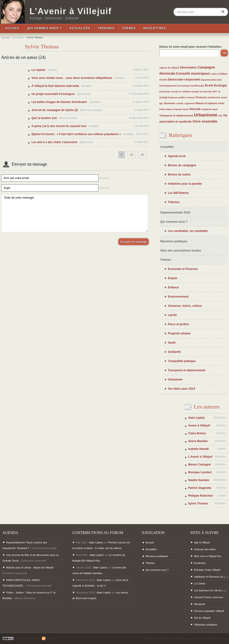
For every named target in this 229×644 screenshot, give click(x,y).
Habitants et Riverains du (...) (211, 577)
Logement (189, 103)
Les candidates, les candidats (188, 231)
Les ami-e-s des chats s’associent (54, 142)
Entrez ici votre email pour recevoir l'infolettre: (191, 47)
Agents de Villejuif (169, 68)
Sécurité (195, 109)
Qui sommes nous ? (45, 28)
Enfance (173, 287)
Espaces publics (177, 97)
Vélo (220, 116)
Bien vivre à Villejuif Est (208, 556)
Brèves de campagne (182, 165)
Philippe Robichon (201, 496)
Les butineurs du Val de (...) (210, 590)
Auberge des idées (205, 549)
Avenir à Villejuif (199, 426)
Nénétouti (200, 604)
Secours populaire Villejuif (209, 611)
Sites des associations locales (181, 251)
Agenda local (177, 156)
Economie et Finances (183, 269)
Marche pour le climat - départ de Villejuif (30, 567)
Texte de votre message (75, 213)
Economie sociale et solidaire (176, 92)
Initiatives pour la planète (185, 184)
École (209, 85)
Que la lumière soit (44, 118)
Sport (215, 109)
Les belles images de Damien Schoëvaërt (59, 102)
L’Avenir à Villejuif (71, 11)
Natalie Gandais (199, 480)
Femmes (191, 98)
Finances (201, 97)
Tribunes (106, 28)
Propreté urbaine (179, 333)
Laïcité (179, 103)
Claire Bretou (197, 433)
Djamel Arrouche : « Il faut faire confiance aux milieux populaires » (76, 134)
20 (142, 155)
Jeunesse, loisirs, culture (185, 306)
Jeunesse (169, 103)
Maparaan (167, 638)
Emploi (173, 278)
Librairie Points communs (209, 597)
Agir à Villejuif (202, 542)
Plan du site (35, 638)
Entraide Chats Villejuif (207, 570)
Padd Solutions (181, 638)
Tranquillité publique (182, 361)
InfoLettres (155, 28)
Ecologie (220, 85)
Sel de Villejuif (202, 618)
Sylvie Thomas (198, 503)
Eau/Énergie (197, 86)
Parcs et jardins (178, 324)
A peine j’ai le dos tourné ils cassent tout (59, 126)
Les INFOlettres (178, 193)
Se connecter (21, 638)
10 (131, 155)
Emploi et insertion (202, 92)
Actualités (80, 28)
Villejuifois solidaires (206, 625)
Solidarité (207, 109)
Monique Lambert (200, 472)
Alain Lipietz (197, 418)
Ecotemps (200, 563)
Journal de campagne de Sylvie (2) (55, 110)
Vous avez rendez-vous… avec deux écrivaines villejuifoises (72, 78)
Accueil (13, 28)
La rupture (38, 70)
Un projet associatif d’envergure (53, 94)
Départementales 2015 (211, 80)
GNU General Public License (215, 638)
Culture (214, 74)
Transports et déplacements (176, 115)
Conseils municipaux (193, 73)
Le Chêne (200, 584)
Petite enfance (166, 109)
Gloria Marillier (198, 441)
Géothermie (214, 97)
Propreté (178, 109)
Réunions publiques (174, 241)
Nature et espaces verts (210, 103)
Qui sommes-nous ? (174, 222)
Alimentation (188, 68)
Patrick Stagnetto (200, 488)
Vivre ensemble (205, 121)
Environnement (178, 297)
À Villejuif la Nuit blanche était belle (55, 86)
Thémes (129, 28)
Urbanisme (206, 115)
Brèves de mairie (179, 175)
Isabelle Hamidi (198, 449)
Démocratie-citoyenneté (184, 80)
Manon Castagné (199, 465)
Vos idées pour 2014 (181, 389)
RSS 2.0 (48, 638)
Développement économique (175, 86)
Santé (186, 109)
